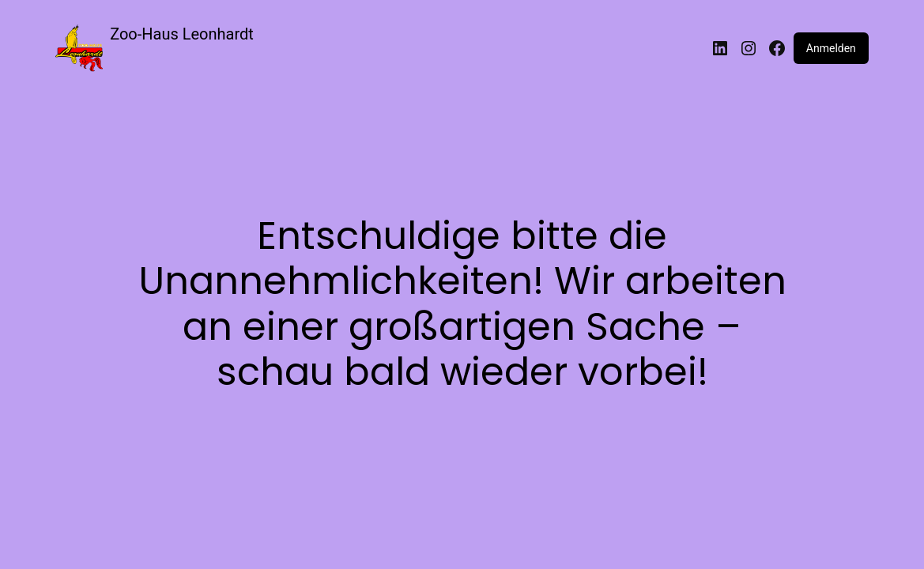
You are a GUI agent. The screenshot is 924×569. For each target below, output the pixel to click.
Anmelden (831, 48)
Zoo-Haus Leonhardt (182, 34)
